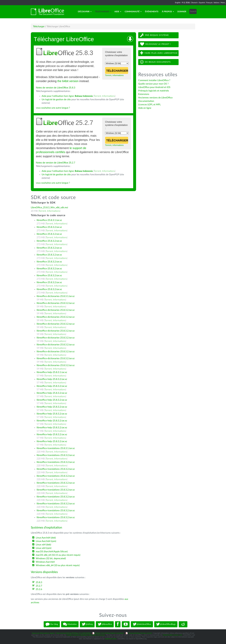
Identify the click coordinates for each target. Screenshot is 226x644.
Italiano (217, 3)
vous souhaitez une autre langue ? (53, 108)
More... (223, 3)
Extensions (144, 94)
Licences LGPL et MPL (149, 105)
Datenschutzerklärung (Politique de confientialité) (74, 633)
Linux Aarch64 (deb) (46, 538)
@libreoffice (105, 624)
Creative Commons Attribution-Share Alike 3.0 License (86, 635)
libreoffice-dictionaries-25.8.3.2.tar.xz (56, 303)
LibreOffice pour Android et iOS (154, 87)
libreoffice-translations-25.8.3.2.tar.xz (56, 455)
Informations (118, 75)
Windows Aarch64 (45, 562)
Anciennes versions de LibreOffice (155, 98)
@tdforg (87, 624)
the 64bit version (68, 81)
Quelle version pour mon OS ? (153, 84)
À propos (168, 12)
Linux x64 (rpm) (44, 548)
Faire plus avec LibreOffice (159, 53)
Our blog (52, 624)
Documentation (146, 101)
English (178, 3)
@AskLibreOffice (142, 624)
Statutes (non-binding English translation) (109, 633)
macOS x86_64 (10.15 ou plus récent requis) (58, 555)
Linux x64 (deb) (43, 545)
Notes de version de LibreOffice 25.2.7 (56, 163)
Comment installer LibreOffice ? (154, 80)
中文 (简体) (186, 3)
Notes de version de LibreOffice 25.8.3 (56, 88)
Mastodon (70, 624)
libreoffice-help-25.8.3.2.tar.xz (52, 379)
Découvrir (85, 12)
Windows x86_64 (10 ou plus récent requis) (58, 565)
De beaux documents (155, 62)
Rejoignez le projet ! (155, 44)
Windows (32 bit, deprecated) (51, 558)
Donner (182, 12)
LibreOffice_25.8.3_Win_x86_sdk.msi (49, 208)
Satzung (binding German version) (140, 633)
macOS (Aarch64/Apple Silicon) (52, 552)
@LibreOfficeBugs (166, 624)
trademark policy (111, 639)
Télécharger (103, 12)
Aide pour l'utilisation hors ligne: (67, 96)
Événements (152, 12)
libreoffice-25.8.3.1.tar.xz (49, 220)
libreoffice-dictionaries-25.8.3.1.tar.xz (56, 296)
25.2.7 (39, 586)
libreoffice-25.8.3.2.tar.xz (49, 227)
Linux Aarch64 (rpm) (46, 541)
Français (209, 3)
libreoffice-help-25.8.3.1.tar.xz (52, 372)
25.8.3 (39, 582)
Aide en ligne (145, 108)
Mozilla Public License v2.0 (173, 635)
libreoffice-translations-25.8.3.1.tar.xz (56, 448)
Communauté (133, 12)
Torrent (108, 75)
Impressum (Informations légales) (43, 633)
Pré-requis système (154, 35)
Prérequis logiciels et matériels (154, 91)
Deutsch (194, 3)
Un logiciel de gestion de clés (56, 100)
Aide (118, 12)
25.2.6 (39, 589)
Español (202, 3)
